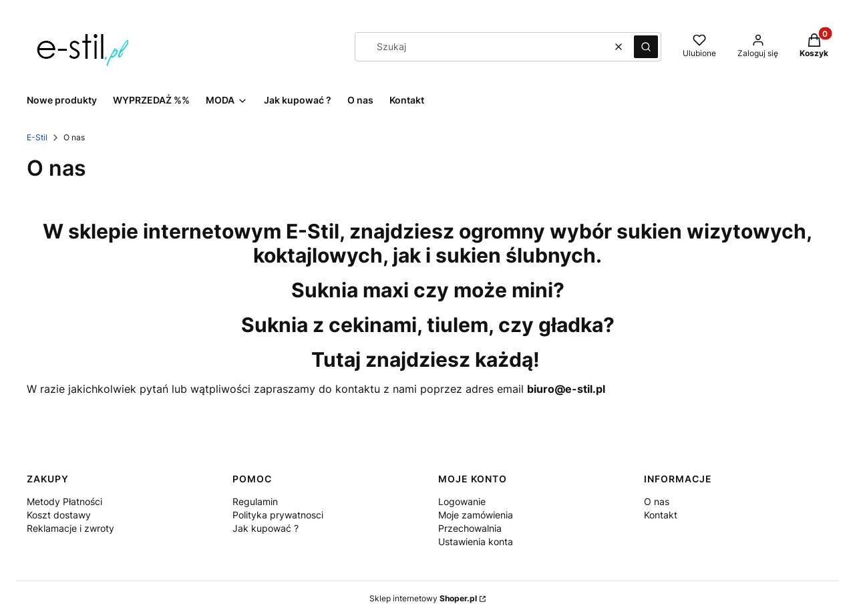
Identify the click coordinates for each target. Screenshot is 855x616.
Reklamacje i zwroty (70, 528)
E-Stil (37, 137)
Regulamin (255, 501)
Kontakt (661, 515)
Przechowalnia (470, 528)
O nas (657, 501)
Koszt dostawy (59, 515)
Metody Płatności (64, 501)
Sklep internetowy (423, 598)
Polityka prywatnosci (278, 515)
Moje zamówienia (476, 515)
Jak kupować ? (266, 528)
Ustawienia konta (476, 542)
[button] (646, 47)
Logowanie (462, 501)
